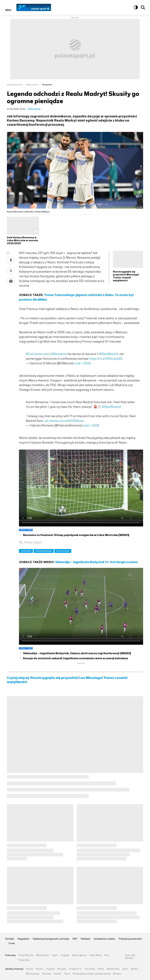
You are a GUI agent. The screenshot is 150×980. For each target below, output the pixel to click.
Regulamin (23, 939)
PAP (75, 939)
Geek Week (96, 955)
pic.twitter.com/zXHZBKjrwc (64, 421)
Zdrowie (46, 974)
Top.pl (67, 974)
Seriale (57, 974)
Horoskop (90, 969)
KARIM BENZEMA (44, 551)
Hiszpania (47, 85)
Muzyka (117, 974)
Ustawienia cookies (104, 939)
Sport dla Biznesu (130, 957)
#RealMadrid (109, 354)
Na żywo (62, 969)
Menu (8, 10)
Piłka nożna (32, 85)
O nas (12, 943)
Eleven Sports (79, 955)
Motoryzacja (33, 974)
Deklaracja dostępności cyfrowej (51, 939)
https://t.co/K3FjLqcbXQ (106, 359)
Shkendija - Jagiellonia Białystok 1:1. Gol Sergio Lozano (97, 562)
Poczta (40, 969)
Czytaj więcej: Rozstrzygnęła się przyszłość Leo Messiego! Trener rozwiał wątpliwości (67, 680)
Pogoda (65, 955)
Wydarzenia (113, 969)
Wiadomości (43, 955)
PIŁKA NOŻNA (63, 551)
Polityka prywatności (130, 939)
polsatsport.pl (15, 85)
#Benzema (59, 354)
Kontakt (10, 939)
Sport (55, 955)
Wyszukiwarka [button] (143, 7)
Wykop (11, 281)
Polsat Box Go (26, 955)
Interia (29, 969)
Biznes (134, 969)
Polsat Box (24, 960)
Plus (107, 955)
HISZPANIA (26, 551)
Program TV (76, 969)
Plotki (101, 969)
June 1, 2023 (82, 363)
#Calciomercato (37, 354)
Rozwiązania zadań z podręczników (92, 974)
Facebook (11, 260)
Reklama (86, 939)
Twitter (11, 271)
